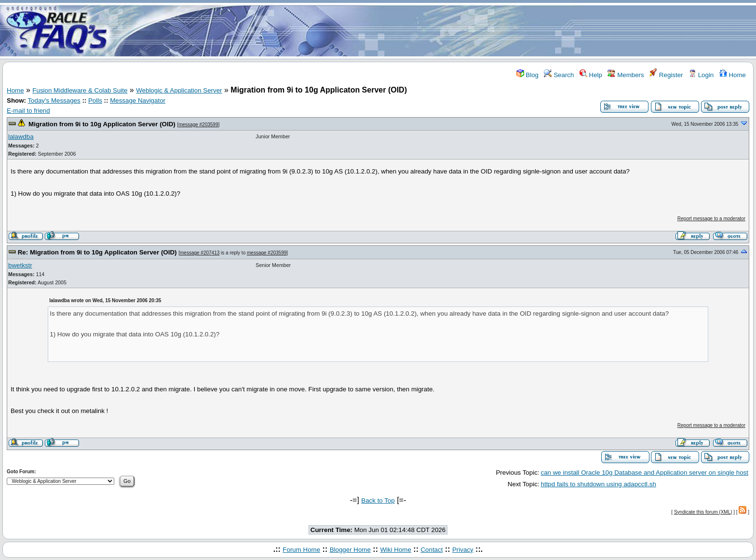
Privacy (463, 550)
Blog (527, 75)
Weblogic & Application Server (179, 90)
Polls (95, 100)
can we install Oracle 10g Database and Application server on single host (645, 473)
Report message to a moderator (711, 219)
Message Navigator (138, 100)
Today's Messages (54, 100)
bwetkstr (20, 265)
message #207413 (200, 253)
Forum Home (301, 550)
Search (559, 75)
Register (666, 75)
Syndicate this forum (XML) (703, 512)
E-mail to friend (28, 111)
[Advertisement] (435, 30)
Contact (432, 550)
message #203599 (198, 125)
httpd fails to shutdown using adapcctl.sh (599, 484)
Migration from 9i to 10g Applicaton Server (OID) (102, 124)
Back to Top (378, 500)
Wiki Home (395, 550)
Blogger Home (350, 550)
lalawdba (21, 137)
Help (591, 75)
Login (701, 75)
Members (626, 75)
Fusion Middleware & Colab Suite (80, 90)
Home (733, 75)
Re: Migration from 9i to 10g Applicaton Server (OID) (97, 252)
